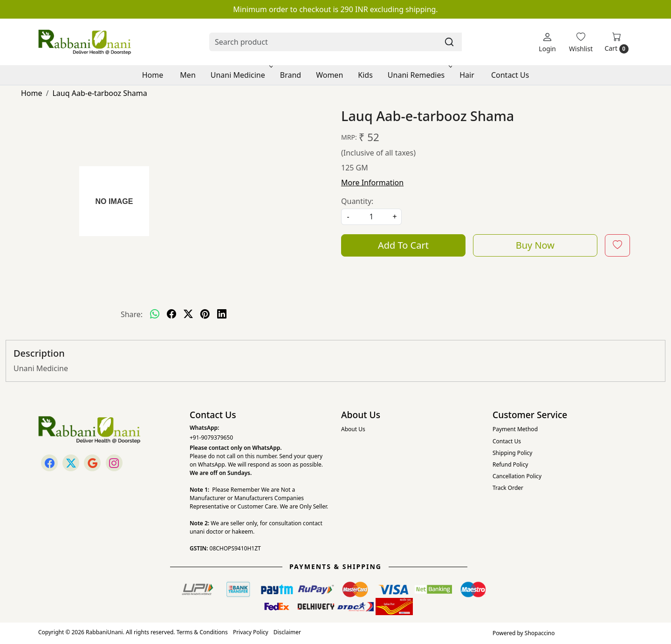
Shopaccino (540, 633)
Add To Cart (403, 245)
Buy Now (535, 245)
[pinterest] (205, 314)
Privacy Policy (251, 632)
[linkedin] (222, 314)
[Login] (547, 42)
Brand (291, 75)
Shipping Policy (512, 453)
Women (329, 75)
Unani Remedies (419, 75)
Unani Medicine (241, 75)
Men (188, 75)
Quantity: (357, 201)
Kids (365, 75)
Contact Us (510, 75)
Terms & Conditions (202, 632)
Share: (132, 314)
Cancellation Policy (517, 476)
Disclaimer (287, 632)
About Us (353, 429)
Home (153, 75)
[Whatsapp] (155, 314)
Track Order (508, 488)
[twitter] (188, 314)
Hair (467, 75)
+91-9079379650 (211, 437)
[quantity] (371, 217)
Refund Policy (510, 464)
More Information (372, 183)
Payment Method (515, 429)
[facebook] (171, 314)
